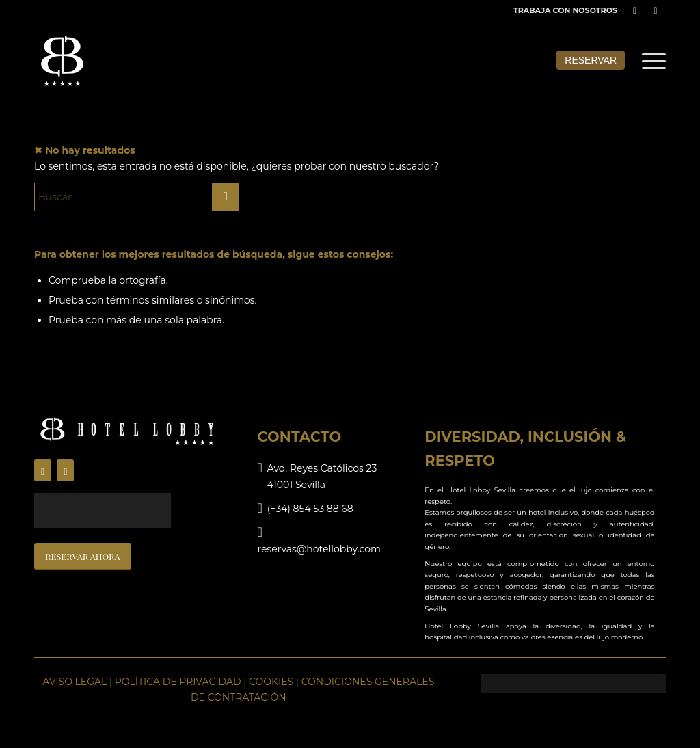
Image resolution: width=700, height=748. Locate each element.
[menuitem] (562, 10)
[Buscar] (137, 197)
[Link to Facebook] (635, 10)
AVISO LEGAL (75, 682)
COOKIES (271, 682)
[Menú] (649, 61)
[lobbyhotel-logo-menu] (63, 61)
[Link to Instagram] (656, 10)
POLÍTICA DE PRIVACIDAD (178, 682)
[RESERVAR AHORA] (83, 556)
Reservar (591, 60)
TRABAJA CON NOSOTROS (565, 10)
